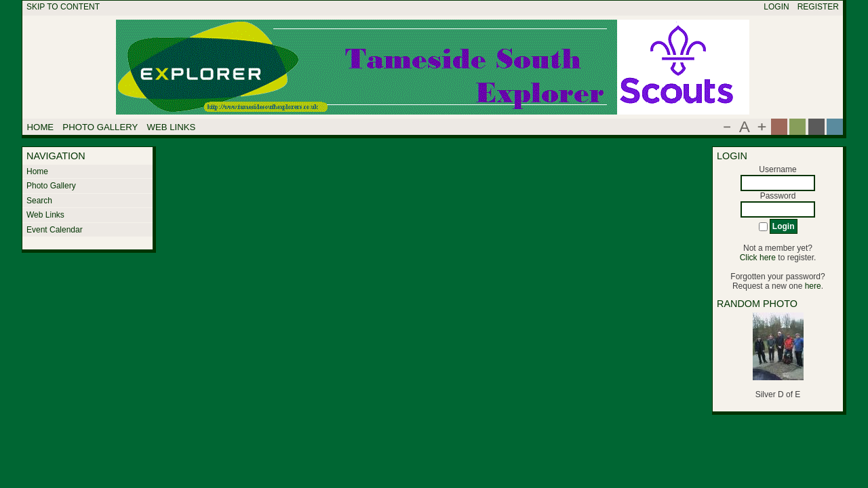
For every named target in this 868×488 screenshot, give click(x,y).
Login (776, 7)
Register (818, 7)
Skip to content (63, 7)
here (813, 286)
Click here (758, 258)
